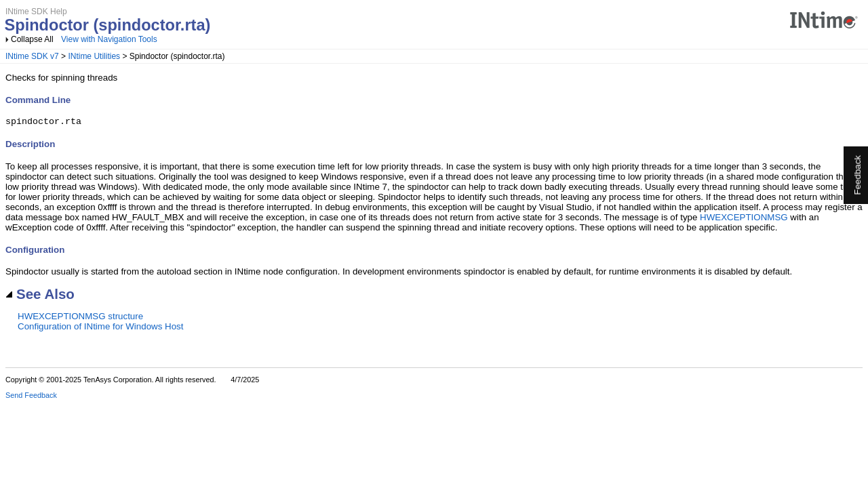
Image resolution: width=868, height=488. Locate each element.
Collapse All (32, 39)
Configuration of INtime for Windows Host (100, 328)
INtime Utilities (94, 56)
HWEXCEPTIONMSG (744, 219)
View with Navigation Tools (109, 39)
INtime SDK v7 (32, 56)
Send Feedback (31, 397)
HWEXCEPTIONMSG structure (80, 318)
